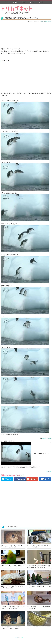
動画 (42, 21)
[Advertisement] (26, 35)
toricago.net (49, 471)
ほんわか (15, 2)
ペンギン (10, 441)
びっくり (32, 2)
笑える (24, 2)
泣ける (41, 2)
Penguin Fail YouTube (47, 438)
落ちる (14, 441)
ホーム (6, 2)
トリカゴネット (19, 638)
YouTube (6, 441)
